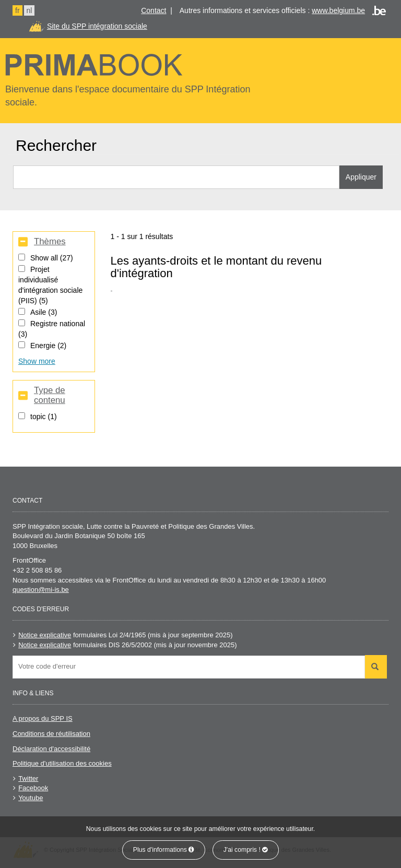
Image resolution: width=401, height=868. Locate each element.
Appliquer (361, 177)
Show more (37, 361)
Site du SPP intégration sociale (97, 26)
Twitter (28, 778)
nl (30, 10)
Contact (154, 10)
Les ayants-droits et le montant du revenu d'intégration (216, 267)
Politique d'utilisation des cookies (62, 763)
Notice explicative (45, 635)
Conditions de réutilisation (51, 734)
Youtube (31, 798)
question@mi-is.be (41, 590)
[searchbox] (191, 666)
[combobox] (189, 667)
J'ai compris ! (246, 850)
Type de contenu (50, 395)
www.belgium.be (338, 10)
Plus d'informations (164, 850)
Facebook (33, 788)
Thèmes (50, 242)
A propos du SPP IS (43, 718)
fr (17, 10)
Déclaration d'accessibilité (51, 749)
